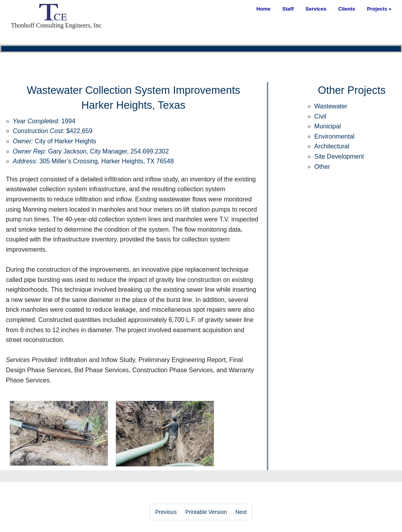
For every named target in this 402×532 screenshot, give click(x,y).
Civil (320, 116)
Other (322, 167)
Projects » (379, 9)
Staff (288, 9)
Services (316, 9)
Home (263, 9)
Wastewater (331, 106)
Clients (347, 9)
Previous (166, 512)
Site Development (339, 156)
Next (241, 512)
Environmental (334, 136)
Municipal (328, 126)
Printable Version (206, 512)
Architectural (332, 146)
